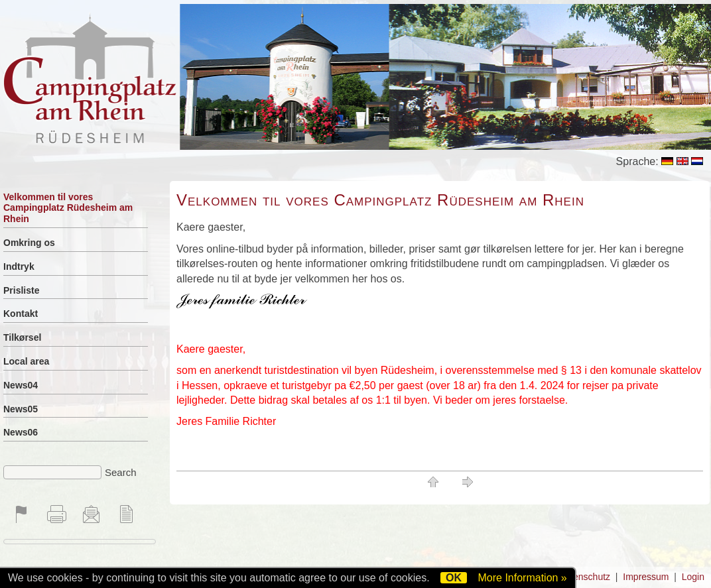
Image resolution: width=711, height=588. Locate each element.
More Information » (522, 578)
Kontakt (21, 314)
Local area (26, 361)
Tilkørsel (22, 337)
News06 (21, 432)
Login (693, 577)
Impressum (646, 577)
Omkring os (29, 243)
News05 (21, 409)
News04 (21, 385)
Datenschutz (584, 577)
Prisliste (21, 290)
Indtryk (19, 266)
